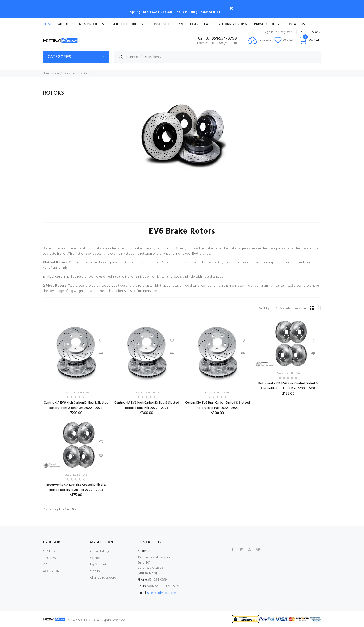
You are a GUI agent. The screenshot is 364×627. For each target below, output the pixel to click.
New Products (92, 24)
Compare (97, 558)
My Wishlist (98, 565)
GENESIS (49, 551)
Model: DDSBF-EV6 (288, 373)
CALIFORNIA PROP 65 (232, 24)
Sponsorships (161, 24)
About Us (66, 24)
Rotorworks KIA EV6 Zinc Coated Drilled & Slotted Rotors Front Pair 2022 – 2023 (288, 386)
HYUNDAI (50, 558)
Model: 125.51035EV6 (217, 393)
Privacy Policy (267, 24)
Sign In (269, 32)
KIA (57, 73)
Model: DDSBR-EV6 (76, 475)
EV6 (65, 73)
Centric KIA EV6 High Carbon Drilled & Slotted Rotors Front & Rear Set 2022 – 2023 (76, 405)
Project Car (188, 24)
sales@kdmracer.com (162, 593)
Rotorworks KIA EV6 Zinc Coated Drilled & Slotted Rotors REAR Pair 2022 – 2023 (76, 487)
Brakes (76, 73)
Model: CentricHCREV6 (76, 393)
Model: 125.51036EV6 (147, 393)
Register (286, 32)
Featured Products (126, 24)
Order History (100, 551)
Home (48, 24)
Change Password (103, 578)
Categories (59, 57)
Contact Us (295, 24)
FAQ (207, 24)
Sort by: (265, 308)
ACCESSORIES (53, 571)
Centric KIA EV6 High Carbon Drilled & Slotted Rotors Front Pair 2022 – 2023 (147, 405)
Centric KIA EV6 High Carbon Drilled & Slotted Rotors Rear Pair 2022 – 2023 (218, 405)
